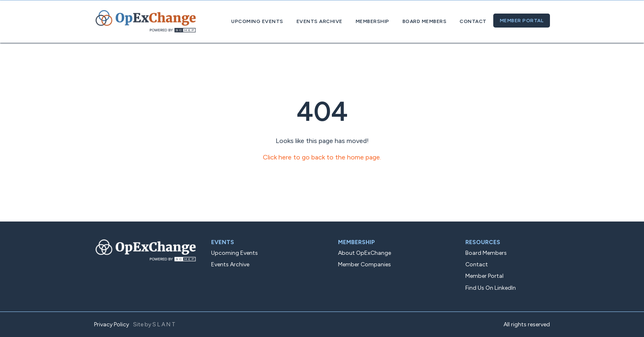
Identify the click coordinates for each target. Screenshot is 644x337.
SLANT (164, 324)
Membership (373, 21)
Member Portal (522, 21)
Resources (483, 242)
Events (223, 242)
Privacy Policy (112, 324)
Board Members (425, 21)
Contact (473, 21)
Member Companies (365, 264)
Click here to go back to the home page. (322, 157)
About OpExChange (365, 253)
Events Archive (320, 21)
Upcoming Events (257, 21)
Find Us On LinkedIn (491, 288)
